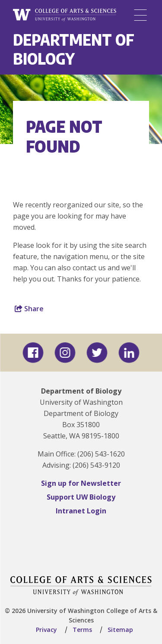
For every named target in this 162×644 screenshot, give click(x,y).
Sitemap (120, 630)
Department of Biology (74, 49)
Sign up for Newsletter (81, 483)
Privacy (46, 630)
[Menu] (140, 15)
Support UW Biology (81, 497)
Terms (82, 630)
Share (29, 309)
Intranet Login (81, 511)
